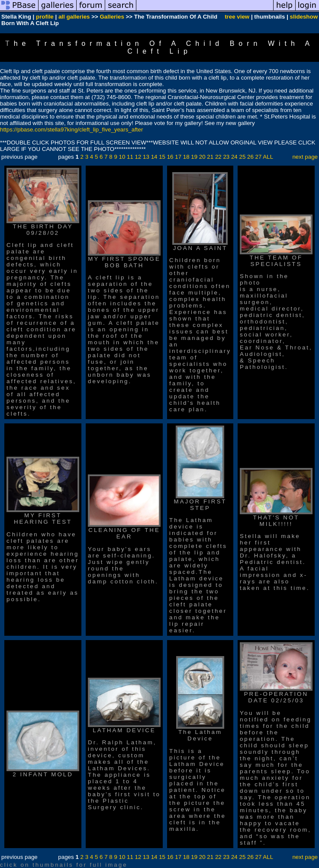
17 (178, 157)
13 (146, 157)
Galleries (112, 17)
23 (226, 157)
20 (202, 157)
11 (130, 157)
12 (138, 157)
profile (45, 17)
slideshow (304, 17)
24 (234, 157)
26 (250, 157)
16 (170, 157)
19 (194, 157)
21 (210, 157)
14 (154, 157)
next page (305, 157)
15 (162, 157)
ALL (268, 157)
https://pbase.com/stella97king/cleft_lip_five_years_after (71, 130)
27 (259, 157)
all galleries (74, 17)
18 (186, 157)
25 (242, 157)
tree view (237, 17)
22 (218, 157)
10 (122, 157)
